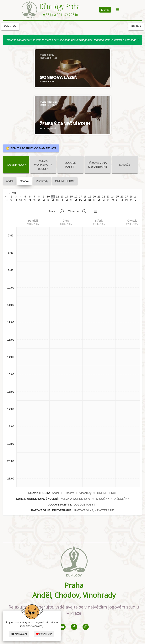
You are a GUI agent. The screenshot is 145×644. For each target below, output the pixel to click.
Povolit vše (44, 634)
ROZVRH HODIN (16, 165)
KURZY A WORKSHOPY (75, 499)
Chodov (24, 181)
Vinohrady (42, 181)
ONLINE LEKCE (65, 181)
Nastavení (19, 634)
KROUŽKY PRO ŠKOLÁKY (113, 499)
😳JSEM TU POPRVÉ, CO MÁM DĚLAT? (31, 148)
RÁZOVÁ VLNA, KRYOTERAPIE (98, 165)
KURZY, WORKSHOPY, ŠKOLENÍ (43, 165)
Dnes (51, 211)
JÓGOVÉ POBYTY (70, 165)
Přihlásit (136, 26)
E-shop (105, 10)
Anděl (9, 181)
